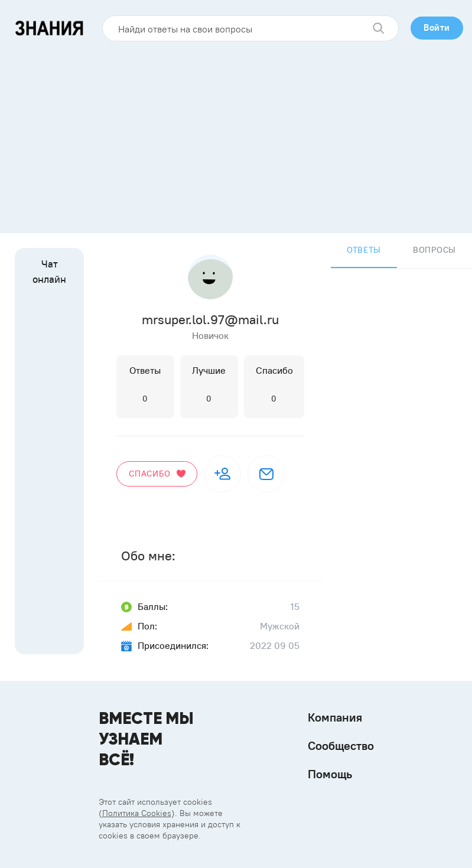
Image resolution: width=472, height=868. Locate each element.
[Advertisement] (236, 133)
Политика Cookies (137, 813)
